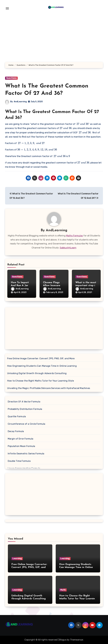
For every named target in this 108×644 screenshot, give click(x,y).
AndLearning (20, 102)
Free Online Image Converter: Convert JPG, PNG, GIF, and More (41, 358)
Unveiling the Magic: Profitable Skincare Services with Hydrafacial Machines (49, 388)
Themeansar (77, 640)
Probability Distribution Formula (25, 409)
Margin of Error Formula (21, 439)
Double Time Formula (19, 461)
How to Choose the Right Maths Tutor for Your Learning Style (40, 381)
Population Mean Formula (21, 446)
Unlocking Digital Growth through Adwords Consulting (37, 373)
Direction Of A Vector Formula (24, 402)
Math (63, 590)
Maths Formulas (74, 236)
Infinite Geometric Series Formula (26, 454)
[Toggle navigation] (7, 8)
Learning (17, 558)
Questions (11, 78)
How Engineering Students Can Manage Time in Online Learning (42, 366)
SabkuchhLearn (68, 248)
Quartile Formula (17, 416)
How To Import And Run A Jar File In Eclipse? (20, 286)
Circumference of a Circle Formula (27, 424)
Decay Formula (16, 431)
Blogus (63, 640)
